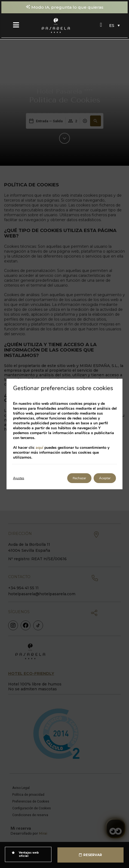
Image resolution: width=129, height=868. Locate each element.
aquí (39, 448)
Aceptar (105, 478)
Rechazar (79, 478)
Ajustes (19, 478)
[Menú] (16, 25)
